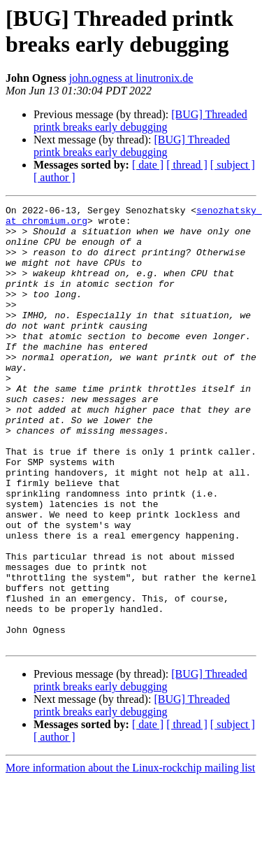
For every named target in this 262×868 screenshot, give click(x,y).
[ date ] (148, 165)
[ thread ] (187, 165)
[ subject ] (233, 165)
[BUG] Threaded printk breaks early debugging (140, 121)
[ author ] (54, 177)
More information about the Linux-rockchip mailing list (130, 856)
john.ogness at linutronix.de (131, 78)
